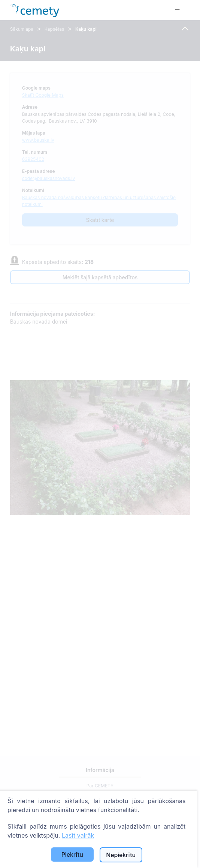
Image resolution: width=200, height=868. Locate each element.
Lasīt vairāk (78, 835)
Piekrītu (72, 855)
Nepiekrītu (121, 855)
